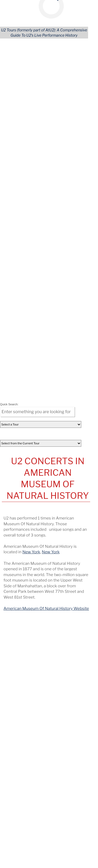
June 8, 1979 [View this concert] (17, 519)
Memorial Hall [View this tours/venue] (41, 529)
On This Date (47, 510)
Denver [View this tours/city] (79, 534)
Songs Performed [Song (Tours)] (24, 376)
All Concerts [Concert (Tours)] (20, 367)
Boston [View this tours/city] (58, 560)
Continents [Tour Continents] (59, 362)
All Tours (16, 362)
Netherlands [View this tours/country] (72, 524)
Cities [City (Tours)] (55, 381)
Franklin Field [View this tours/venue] (40, 555)
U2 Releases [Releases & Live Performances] (20, 381)
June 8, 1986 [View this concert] (17, 534)
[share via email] (13, 327)
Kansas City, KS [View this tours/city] (67, 529)
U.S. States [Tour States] (59, 372)
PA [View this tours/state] (77, 555)
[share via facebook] (28, 327)
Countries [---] (58, 367)
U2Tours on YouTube (47, 570)
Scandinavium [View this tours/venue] (41, 544)
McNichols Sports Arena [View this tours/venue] (50, 534)
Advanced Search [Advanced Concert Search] (65, 396)
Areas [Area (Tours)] (55, 376)
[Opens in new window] (35, 826)
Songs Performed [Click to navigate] (33, 291)
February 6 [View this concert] (17, 479)
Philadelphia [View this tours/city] (63, 555)
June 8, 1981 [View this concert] (16, 524)
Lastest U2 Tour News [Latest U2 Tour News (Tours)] (28, 400)
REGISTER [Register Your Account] (18, 396)
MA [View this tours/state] (69, 560)
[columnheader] (16, 302)
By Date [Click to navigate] (12, 291)
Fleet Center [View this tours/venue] (40, 560)
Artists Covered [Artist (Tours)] (23, 386)
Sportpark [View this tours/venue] (37, 524)
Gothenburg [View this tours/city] (65, 544)
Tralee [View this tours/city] (53, 519)
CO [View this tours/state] (9, 539)
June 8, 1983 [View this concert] (17, 529)
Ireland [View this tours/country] (66, 519)
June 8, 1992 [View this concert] (17, 544)
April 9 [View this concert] (13, 471)
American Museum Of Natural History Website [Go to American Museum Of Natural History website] (47, 271)
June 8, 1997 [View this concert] (17, 555)
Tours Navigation (47, 354)
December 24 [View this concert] (20, 487)
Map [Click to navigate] (52, 291)
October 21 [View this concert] (17, 494)
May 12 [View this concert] (14, 464)
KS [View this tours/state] (85, 529)
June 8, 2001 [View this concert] (17, 560)
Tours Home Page (65, 400)
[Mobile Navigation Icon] (7, 5)
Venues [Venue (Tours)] (56, 386)
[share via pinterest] (43, 327)
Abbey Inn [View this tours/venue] (37, 519)
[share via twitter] (20, 327)
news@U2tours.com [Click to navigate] (41, 804)
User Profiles (61, 391)
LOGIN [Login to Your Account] (15, 391)
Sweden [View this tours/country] (13, 549)
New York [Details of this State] (51, 215)
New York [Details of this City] (32, 215)
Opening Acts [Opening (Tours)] (21, 372)
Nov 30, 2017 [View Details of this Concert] (16, 309)
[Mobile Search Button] (85, 5)
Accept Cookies (63, 76)
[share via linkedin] (35, 327)
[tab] (12, 291)
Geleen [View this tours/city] (53, 524)
